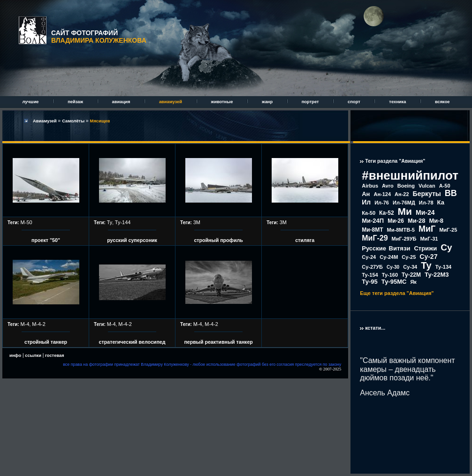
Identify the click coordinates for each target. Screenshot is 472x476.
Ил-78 (426, 203)
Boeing (406, 186)
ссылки (33, 355)
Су (446, 247)
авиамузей (171, 102)
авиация (122, 102)
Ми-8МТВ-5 (401, 230)
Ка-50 (369, 213)
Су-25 (409, 257)
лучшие (31, 102)
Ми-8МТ (372, 230)
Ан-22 (402, 194)
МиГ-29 (375, 238)
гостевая (55, 355)
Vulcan (427, 186)
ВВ (451, 193)
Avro (388, 186)
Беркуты (427, 194)
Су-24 (369, 257)
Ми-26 (396, 221)
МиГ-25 (448, 230)
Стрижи (425, 248)
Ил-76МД (404, 203)
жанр (268, 102)
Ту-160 (390, 275)
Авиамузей (45, 121)
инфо (15, 355)
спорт (354, 102)
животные (223, 102)
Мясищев (100, 121)
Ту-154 (370, 275)
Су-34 (410, 267)
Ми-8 (436, 221)
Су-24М (389, 257)
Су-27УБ (372, 267)
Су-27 (428, 257)
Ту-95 (369, 282)
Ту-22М (411, 275)
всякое (442, 102)
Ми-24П (373, 221)
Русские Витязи (386, 248)
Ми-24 (425, 212)
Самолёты (74, 121)
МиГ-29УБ (404, 239)
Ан (366, 194)
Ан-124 (382, 194)
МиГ (427, 229)
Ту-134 (443, 267)
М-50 (27, 222)
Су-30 (393, 267)
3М (197, 222)
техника (398, 102)
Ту (110, 222)
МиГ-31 (429, 239)
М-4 (25, 324)
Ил (366, 202)
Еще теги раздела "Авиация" (397, 293)
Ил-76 (382, 203)
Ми (405, 211)
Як (413, 282)
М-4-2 (39, 324)
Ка (441, 202)
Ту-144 (123, 222)
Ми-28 (417, 221)
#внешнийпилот (410, 175)
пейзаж (76, 102)
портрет (311, 102)
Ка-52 (387, 213)
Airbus (370, 186)
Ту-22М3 (437, 275)
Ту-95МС (394, 282)
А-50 (445, 186)
